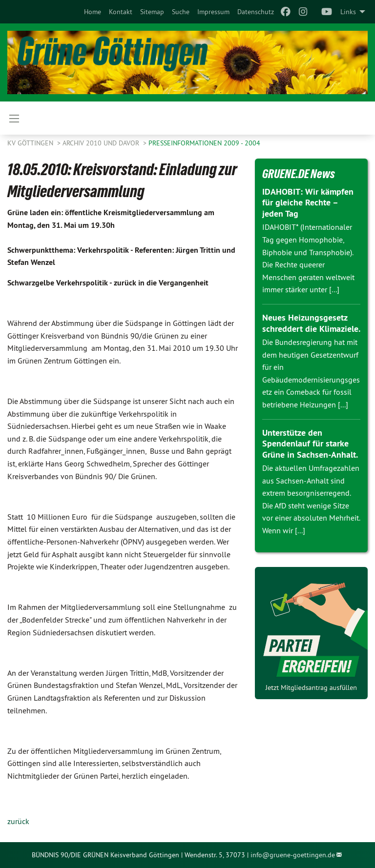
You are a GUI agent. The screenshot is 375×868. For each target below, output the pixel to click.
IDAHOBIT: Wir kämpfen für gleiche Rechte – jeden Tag (308, 202)
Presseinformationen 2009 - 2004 (204, 143)
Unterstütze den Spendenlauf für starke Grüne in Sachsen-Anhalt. (310, 444)
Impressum (213, 12)
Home (93, 12)
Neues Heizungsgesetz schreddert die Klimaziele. (311, 323)
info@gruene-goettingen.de (293, 855)
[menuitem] (93, 12)
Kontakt (121, 12)
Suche (181, 12)
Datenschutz (256, 12)
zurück (18, 821)
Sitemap (152, 12)
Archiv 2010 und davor (102, 143)
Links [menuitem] (348, 12)
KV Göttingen (31, 143)
